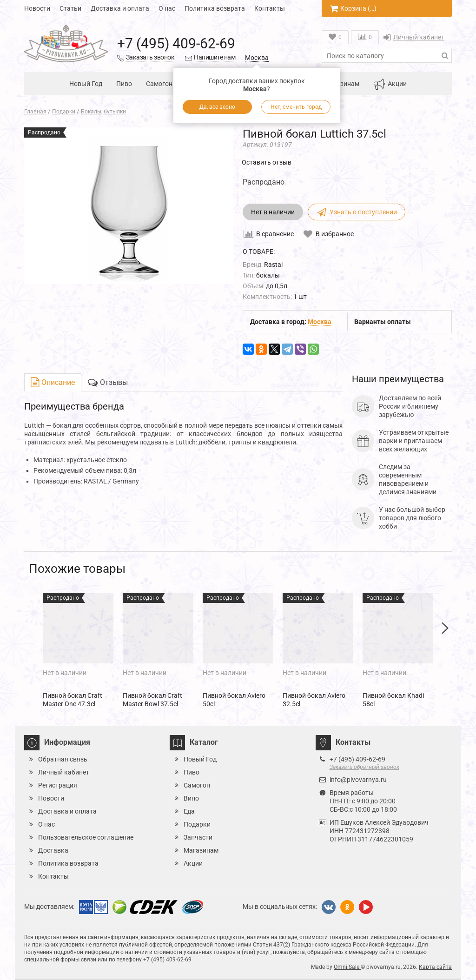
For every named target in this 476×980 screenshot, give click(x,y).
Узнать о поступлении (357, 212)
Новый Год (86, 84)
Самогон (159, 84)
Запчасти (198, 837)
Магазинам (342, 84)
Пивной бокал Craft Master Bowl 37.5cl (152, 700)
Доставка (53, 850)
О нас (167, 8)
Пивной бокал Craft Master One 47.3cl (73, 700)
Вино (191, 798)
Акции (390, 84)
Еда (189, 811)
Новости (37, 8)
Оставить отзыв (267, 162)
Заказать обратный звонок (364, 767)
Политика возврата (215, 8)
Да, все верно (217, 107)
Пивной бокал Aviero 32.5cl (314, 700)
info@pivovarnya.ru (358, 780)
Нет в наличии (273, 212)
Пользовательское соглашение (86, 837)
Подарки (197, 824)
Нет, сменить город (296, 107)
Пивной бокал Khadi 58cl (393, 700)
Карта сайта (435, 967)
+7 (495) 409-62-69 (176, 43)
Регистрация (58, 785)
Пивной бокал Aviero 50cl (234, 700)
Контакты (270, 8)
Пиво (124, 84)
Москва (257, 58)
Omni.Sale (347, 967)
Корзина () (353, 8)
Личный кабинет (414, 37)
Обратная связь (63, 759)
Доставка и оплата (120, 8)
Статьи (70, 8)
